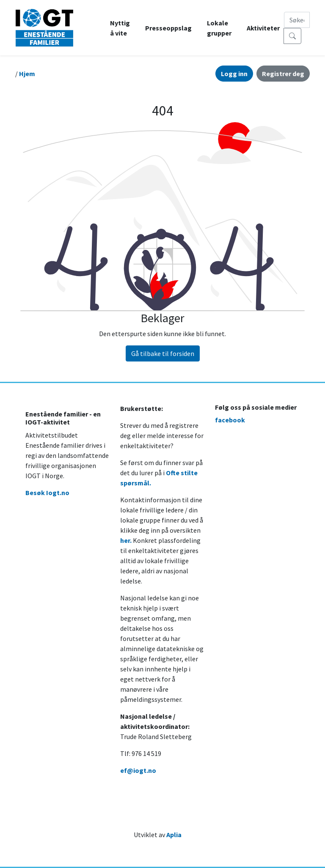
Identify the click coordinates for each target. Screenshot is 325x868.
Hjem (27, 74)
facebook (230, 420)
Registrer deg (283, 74)
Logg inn (234, 74)
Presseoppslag (168, 28)
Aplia (174, 835)
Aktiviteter (263, 28)
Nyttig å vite (120, 28)
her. (126, 540)
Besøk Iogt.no (47, 493)
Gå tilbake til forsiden (163, 353)
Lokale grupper (219, 28)
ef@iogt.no (138, 770)
